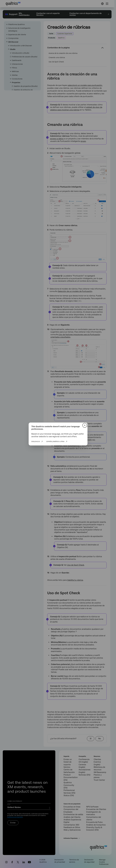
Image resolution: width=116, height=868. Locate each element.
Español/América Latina (55, 442)
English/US (36, 442)
